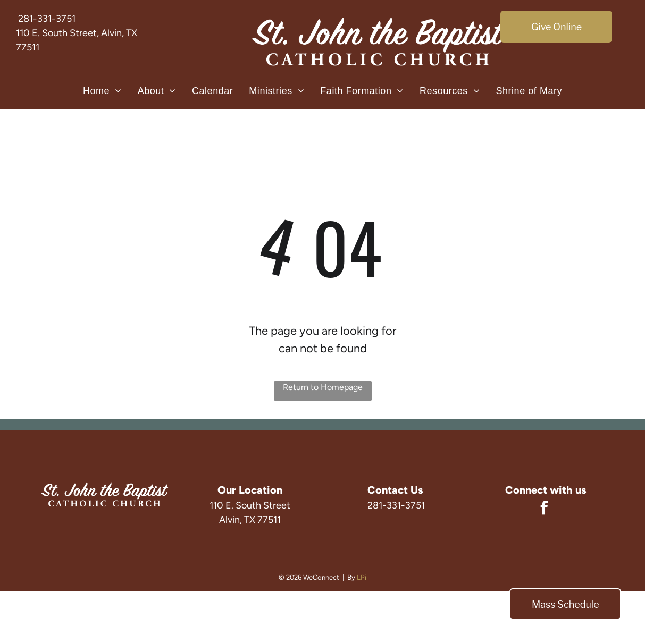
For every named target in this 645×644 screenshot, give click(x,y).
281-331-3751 (47, 19)
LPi (362, 577)
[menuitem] (102, 91)
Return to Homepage (323, 387)
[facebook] (544, 509)
